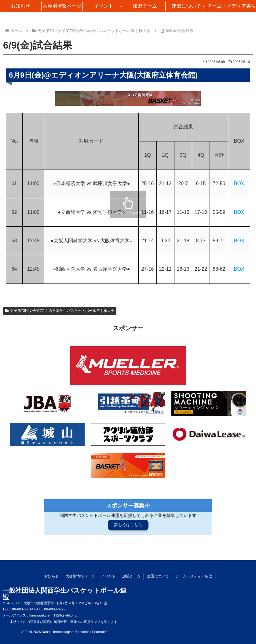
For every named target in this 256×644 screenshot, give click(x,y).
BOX (239, 183)
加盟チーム (131, 576)
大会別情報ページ (80, 576)
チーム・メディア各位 (194, 576)
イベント (108, 576)
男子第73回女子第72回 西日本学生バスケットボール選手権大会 (60, 311)
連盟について (158, 576)
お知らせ (52, 576)
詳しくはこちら (128, 525)
